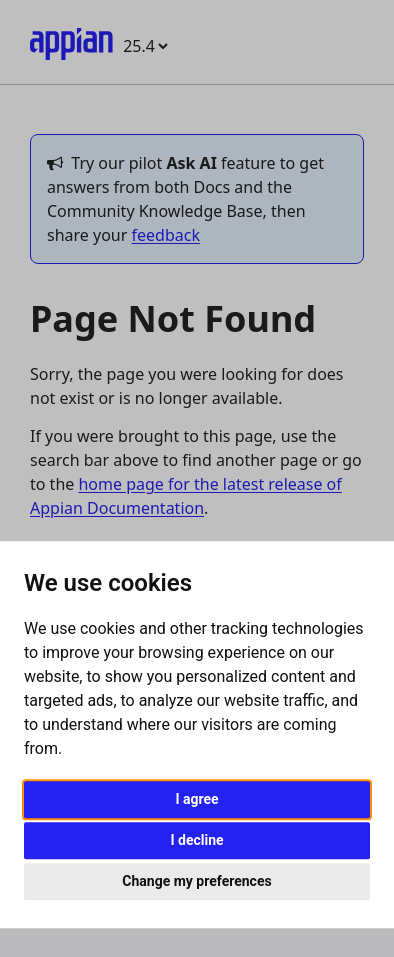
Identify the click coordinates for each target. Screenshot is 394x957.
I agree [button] (196, 799)
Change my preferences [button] (196, 881)
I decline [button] (196, 840)
